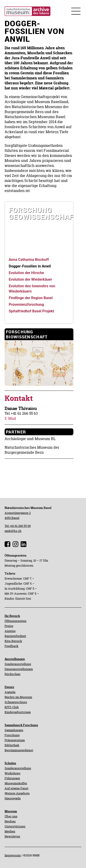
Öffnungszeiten (15, 621)
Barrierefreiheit (15, 636)
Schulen (10, 763)
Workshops (12, 773)
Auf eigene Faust (17, 788)
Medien (10, 831)
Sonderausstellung (18, 664)
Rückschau (12, 674)
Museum (11, 811)
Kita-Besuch (13, 641)
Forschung (12, 735)
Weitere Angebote (17, 793)
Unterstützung (15, 826)
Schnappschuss (16, 702)
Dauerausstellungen (19, 669)
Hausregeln (13, 798)
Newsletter (12, 836)
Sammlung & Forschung (21, 725)
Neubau (10, 821)
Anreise (10, 631)
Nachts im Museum (18, 697)
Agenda (10, 692)
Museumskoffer (16, 783)
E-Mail (10, 418)
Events (9, 687)
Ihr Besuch (12, 616)
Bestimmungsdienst (19, 750)
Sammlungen (14, 730)
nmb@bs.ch (13, 531)
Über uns (11, 816)
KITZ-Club (12, 707)
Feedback (11, 646)
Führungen (12, 778)
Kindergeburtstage (18, 712)
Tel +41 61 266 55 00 (18, 526)
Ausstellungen (15, 659)
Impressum (13, 855)
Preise (9, 626)
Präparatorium (15, 740)
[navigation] (39, 227)
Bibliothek (12, 745)
